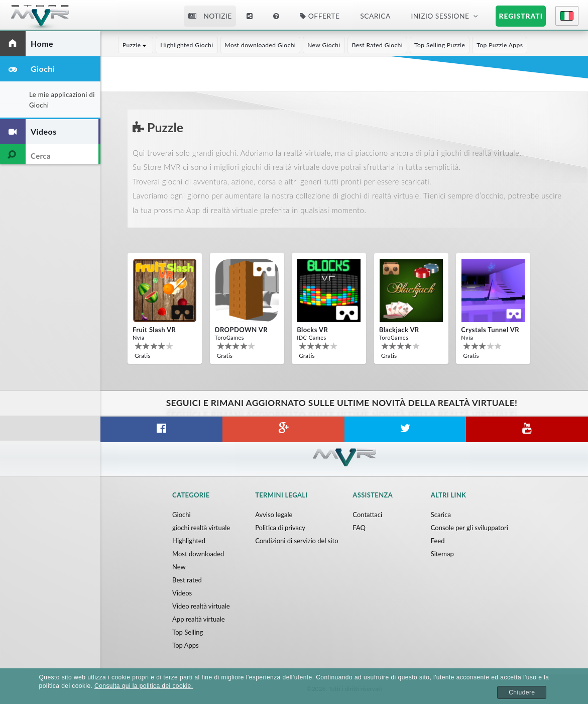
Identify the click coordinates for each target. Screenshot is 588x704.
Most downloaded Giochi (261, 45)
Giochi (182, 515)
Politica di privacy (280, 528)
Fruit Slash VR (154, 330)
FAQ (359, 528)
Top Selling (188, 632)
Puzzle (136, 45)
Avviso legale (274, 515)
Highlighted (189, 541)
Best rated (187, 580)
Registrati (521, 16)
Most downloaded (198, 554)
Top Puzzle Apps (500, 45)
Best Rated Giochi (377, 45)
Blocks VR (312, 330)
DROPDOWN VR (241, 330)
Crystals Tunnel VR (490, 330)
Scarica (375, 16)
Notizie (210, 16)
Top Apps (186, 645)
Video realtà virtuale (201, 606)
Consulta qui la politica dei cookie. (144, 686)
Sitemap (442, 554)
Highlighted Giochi (187, 45)
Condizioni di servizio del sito (297, 541)
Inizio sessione (440, 16)
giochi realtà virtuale (201, 528)
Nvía (139, 337)
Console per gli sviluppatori (469, 528)
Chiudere (522, 692)
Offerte (320, 16)
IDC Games (312, 337)
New (179, 567)
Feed (438, 541)
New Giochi (324, 45)
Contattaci (367, 515)
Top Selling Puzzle (440, 45)
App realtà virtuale (199, 619)
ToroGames (229, 337)
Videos (182, 593)
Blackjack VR (399, 330)
